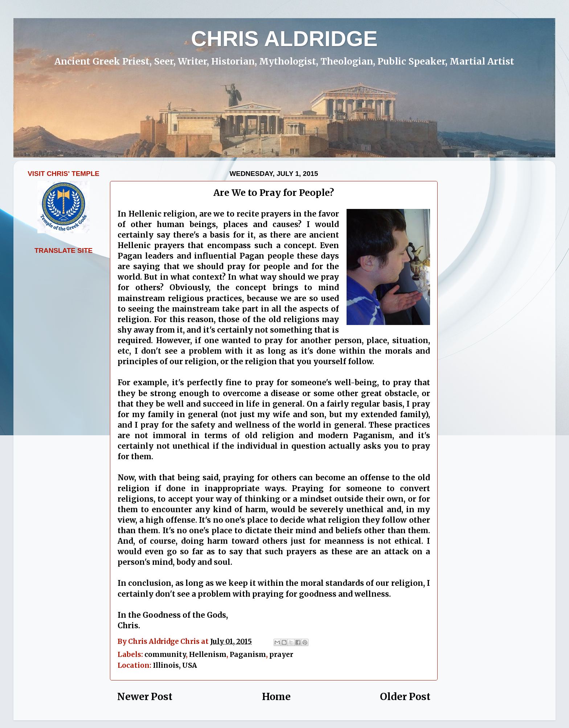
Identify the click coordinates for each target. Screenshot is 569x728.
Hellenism (208, 654)
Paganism (248, 654)
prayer (281, 654)
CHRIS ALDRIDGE (284, 39)
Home (276, 697)
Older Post (405, 697)
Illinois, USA (175, 665)
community (165, 654)
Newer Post (145, 697)
